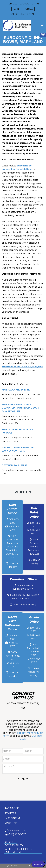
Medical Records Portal (23, 4)
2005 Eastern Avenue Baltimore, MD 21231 (34, 547)
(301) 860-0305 (25, 586)
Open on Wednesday (25, 605)
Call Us (11, 866)
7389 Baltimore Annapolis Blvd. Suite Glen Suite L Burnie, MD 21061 (12, 547)
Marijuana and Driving (16, 390)
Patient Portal (23, 9)
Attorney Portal (23, 14)
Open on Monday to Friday (34, 672)
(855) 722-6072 (25, 589)
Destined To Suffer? (15, 465)
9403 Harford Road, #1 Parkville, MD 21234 (12, 659)
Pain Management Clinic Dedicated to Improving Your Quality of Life (20, 408)
